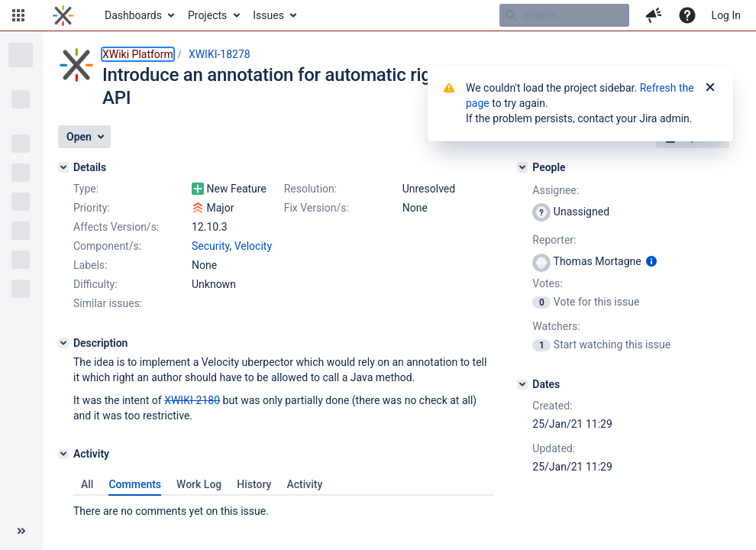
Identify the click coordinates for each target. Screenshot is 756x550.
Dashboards (133, 15)
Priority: (92, 208)
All (87, 484)
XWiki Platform (138, 54)
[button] (18, 15)
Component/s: (107, 246)
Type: (86, 189)
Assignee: (556, 190)
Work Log (199, 484)
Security (210, 246)
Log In (726, 15)
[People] (522, 167)
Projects (207, 15)
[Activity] (63, 454)
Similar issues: (108, 303)
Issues (268, 15)
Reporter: (554, 240)
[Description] (63, 343)
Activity (304, 484)
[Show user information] (651, 261)
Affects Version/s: (116, 227)
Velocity (253, 246)
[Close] (710, 88)
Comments (135, 484)
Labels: (90, 265)
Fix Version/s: (317, 208)
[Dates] (522, 384)
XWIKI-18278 (220, 54)
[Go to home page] (63, 15)
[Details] (63, 167)
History (254, 484)
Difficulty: (95, 284)
